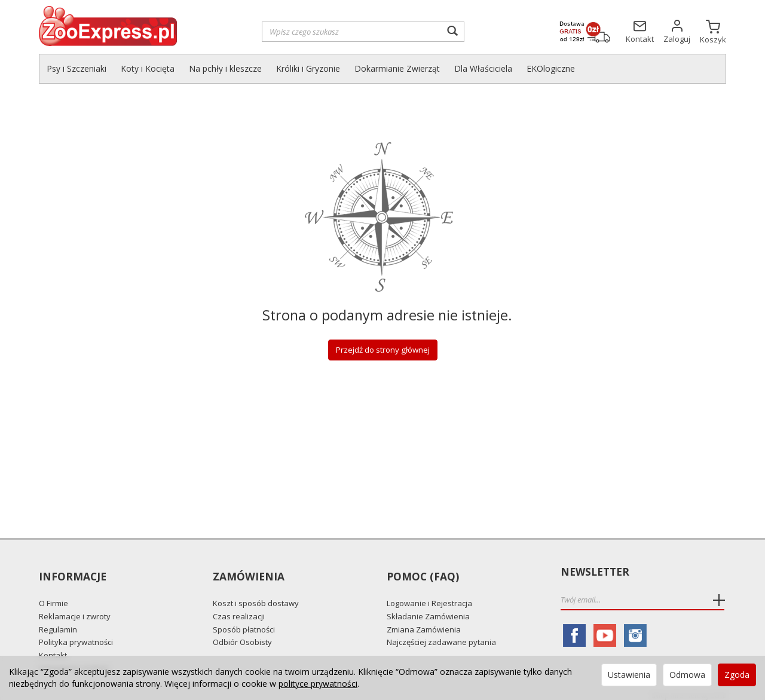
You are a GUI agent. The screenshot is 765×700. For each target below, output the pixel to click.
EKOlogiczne (551, 68)
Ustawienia (629, 675)
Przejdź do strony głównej (382, 350)
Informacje (73, 572)
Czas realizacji (239, 609)
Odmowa (687, 675)
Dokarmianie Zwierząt (397, 68)
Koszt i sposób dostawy (256, 596)
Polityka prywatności (76, 634)
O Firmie (53, 596)
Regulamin (58, 622)
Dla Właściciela (483, 68)
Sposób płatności (244, 622)
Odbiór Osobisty (242, 634)
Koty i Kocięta (148, 68)
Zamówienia (248, 572)
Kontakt (53, 647)
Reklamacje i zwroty (75, 609)
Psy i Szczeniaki (76, 68)
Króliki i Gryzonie (308, 68)
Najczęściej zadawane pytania (441, 634)
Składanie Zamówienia (428, 609)
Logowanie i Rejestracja (429, 596)
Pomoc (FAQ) (422, 572)
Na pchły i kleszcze (225, 68)
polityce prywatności (318, 684)
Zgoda (737, 675)
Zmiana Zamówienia (424, 622)
